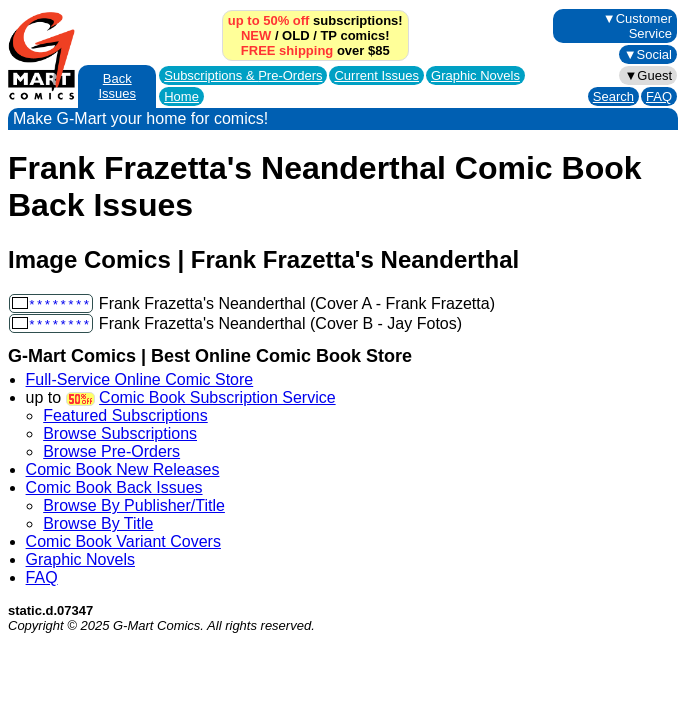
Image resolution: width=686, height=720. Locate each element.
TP (328, 35)
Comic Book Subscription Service (217, 397)
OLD (295, 35)
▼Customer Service (637, 26)
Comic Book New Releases (123, 469)
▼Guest (648, 75)
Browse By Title (98, 523)
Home (181, 96)
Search (613, 96)
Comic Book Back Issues (114, 487)
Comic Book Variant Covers (123, 541)
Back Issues (117, 86)
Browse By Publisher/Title (134, 505)
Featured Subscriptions (125, 415)
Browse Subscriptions (120, 433)
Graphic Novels (475, 75)
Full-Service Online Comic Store (140, 379)
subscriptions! (315, 20)
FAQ (659, 96)
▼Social (648, 54)
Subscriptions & (243, 75)
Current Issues (376, 75)
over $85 (315, 50)
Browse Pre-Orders (111, 451)
